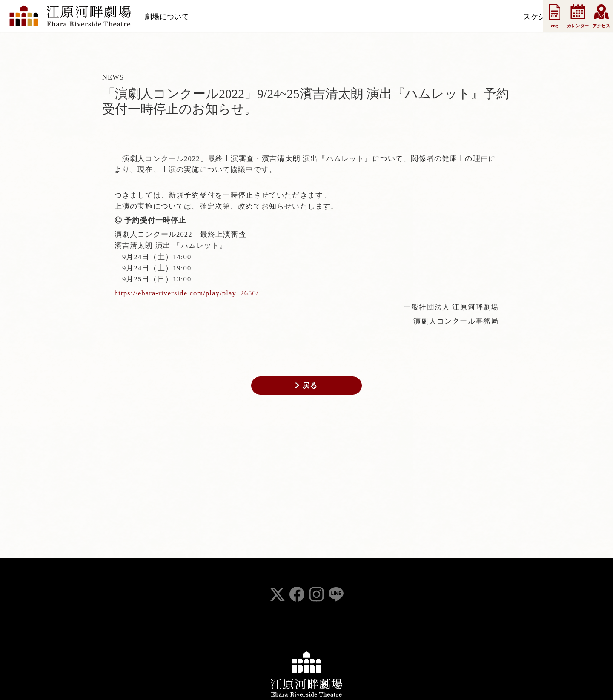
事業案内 (379, 17)
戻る (306, 385)
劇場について (167, 17)
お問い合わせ (424, 17)
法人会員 (341, 17)
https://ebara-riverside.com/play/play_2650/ (187, 293)
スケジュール (220, 17)
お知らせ (265, 17)
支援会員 (303, 17)
